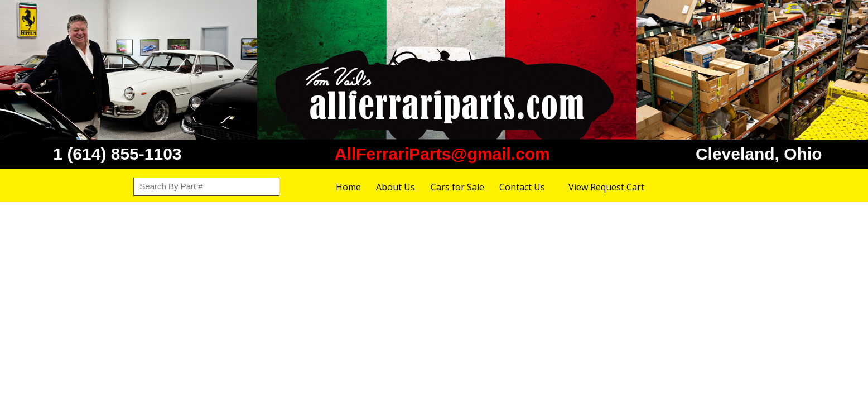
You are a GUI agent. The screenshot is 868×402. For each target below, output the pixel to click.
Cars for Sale (457, 187)
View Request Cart (606, 187)
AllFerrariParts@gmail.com (442, 154)
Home (348, 187)
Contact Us (522, 187)
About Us (396, 187)
